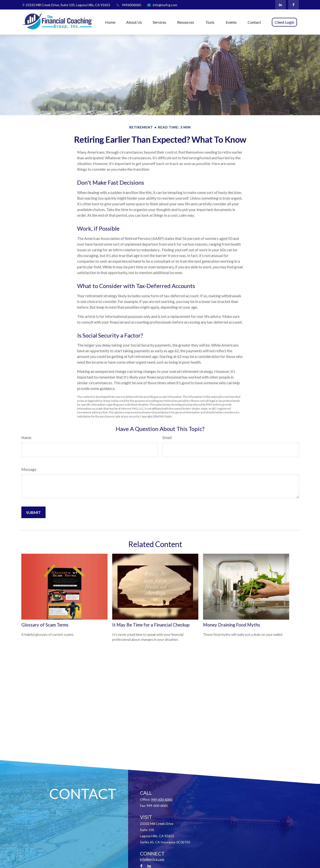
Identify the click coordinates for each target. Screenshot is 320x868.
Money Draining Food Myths (232, 625)
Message (29, 469)
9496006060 (128, 5)
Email (167, 437)
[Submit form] (33, 512)
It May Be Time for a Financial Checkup (151, 625)
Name (26, 437)
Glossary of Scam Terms (45, 625)
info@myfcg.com (162, 5)
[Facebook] (294, 5)
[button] (110, 22)
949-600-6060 (162, 799)
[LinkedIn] (281, 5)
